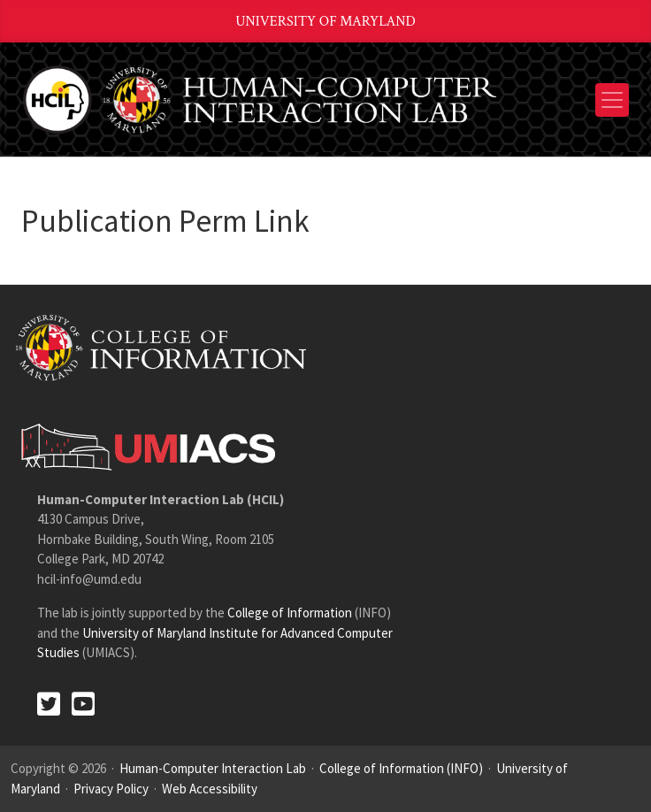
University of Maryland (325, 22)
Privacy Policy (111, 789)
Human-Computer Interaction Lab (213, 768)
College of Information (290, 613)
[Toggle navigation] (612, 100)
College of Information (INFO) (401, 768)
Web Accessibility (210, 789)
